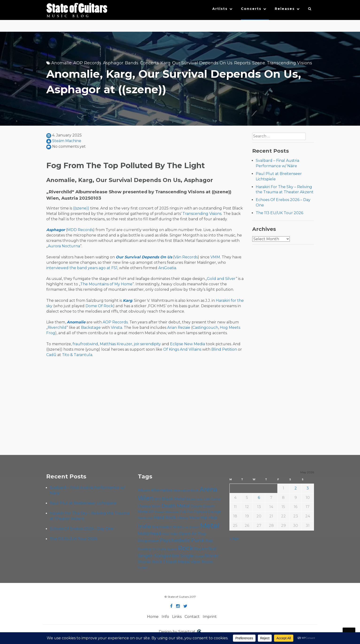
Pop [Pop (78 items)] (202, 534)
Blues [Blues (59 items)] (191, 499)
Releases (285, 9)
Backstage (91, 328)
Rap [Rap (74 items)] (209, 541)
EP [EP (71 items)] (152, 512)
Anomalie (61, 63)
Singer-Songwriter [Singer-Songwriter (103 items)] (159, 556)
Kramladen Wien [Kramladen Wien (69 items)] (167, 527)
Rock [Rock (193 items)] (186, 548)
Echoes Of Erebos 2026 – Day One (82, 529)
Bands (132, 63)
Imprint (210, 617)
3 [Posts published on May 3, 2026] (308, 488)
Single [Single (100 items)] (187, 556)
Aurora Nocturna (64, 246)
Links (177, 617)
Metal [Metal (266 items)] (210, 526)
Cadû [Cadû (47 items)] (199, 499)
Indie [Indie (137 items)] (145, 526)
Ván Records (186, 257)
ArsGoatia (167, 268)
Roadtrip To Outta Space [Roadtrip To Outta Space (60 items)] (157, 549)
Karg (165, 63)
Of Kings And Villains (182, 349)
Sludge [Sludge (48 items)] (199, 556)
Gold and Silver (221, 279)
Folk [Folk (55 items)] (183, 512)
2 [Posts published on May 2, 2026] (296, 488)
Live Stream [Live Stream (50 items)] (191, 527)
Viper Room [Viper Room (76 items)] (202, 562)
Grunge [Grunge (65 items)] (215, 512)
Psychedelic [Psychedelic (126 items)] (175, 540)
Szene (259, 63)
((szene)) (81, 208)
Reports (242, 63)
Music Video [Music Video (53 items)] (170, 534)
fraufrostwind (85, 344)
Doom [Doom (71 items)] (196, 506)
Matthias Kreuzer (116, 344)
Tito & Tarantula (77, 355)
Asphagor (113, 63)
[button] (310, 10)
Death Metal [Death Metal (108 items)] (176, 506)
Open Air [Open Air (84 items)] (188, 533)
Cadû (51, 355)
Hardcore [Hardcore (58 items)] (145, 518)
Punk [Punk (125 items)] (198, 540)
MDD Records (80, 230)
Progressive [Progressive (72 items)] (148, 541)
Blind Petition (224, 349)
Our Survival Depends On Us (202, 63)
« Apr (234, 539)
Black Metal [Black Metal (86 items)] (174, 499)
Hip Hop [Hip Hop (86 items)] (209, 518)
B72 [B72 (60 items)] (158, 499)
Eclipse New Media (188, 344)
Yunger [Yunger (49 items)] (143, 568)
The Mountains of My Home (106, 284)
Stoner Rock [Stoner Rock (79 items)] (150, 562)
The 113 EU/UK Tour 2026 (279, 213)
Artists (220, 9)
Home (153, 617)
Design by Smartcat (180, 632)
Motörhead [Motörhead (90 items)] (149, 533)
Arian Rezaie (179, 328)
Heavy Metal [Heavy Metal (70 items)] (188, 518)
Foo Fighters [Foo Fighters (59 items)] (197, 512)
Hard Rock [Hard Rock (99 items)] (165, 518)
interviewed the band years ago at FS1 (82, 268)
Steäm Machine (67, 141)
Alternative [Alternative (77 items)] (162, 490)
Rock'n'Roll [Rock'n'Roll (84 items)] (205, 549)
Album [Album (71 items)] (144, 490)
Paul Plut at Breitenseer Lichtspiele (83, 503)
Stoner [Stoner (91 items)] (212, 556)
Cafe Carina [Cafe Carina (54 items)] (212, 499)
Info (165, 617)
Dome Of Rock (99, 306)
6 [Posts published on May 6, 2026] (259, 498)
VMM (215, 257)
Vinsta (116, 328)
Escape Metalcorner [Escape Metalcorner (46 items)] (167, 512)
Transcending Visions (289, 63)
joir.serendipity (147, 344)
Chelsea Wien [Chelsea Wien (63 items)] (149, 506)
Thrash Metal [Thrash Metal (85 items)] (176, 562)
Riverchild (57, 328)
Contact (192, 617)
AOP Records (87, 63)
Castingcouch (205, 328)
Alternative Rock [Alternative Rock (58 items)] (186, 490)
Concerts (251, 9)
